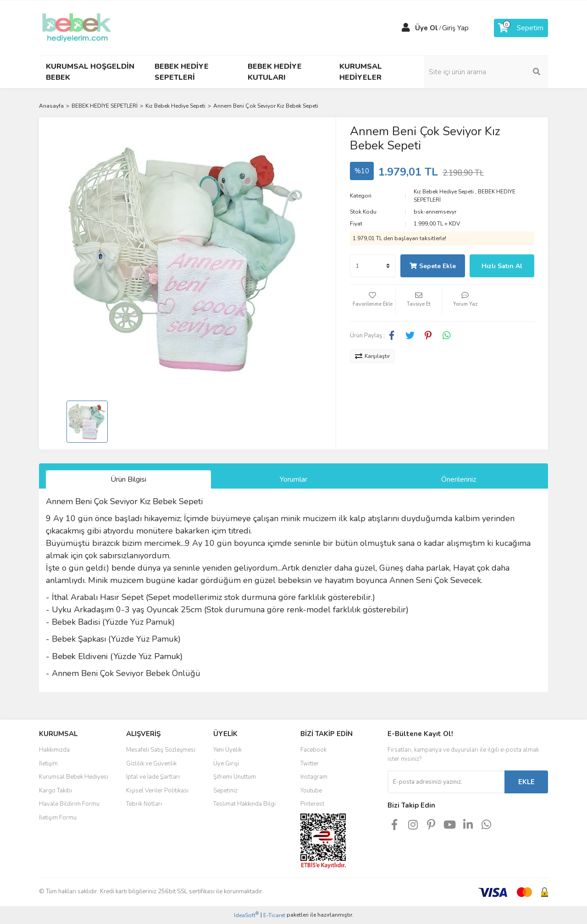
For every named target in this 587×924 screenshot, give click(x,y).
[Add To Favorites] (373, 303)
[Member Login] (406, 28)
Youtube (311, 791)
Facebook (313, 750)
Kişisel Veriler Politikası (157, 791)
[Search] (486, 72)
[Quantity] (373, 266)
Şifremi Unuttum (235, 777)
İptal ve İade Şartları (153, 777)
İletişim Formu (58, 818)
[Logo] (77, 27)
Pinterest (312, 804)
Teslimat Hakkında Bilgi (244, 804)
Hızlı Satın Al (502, 266)
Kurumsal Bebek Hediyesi (74, 777)
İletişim (48, 764)
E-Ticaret (274, 915)
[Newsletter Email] (446, 782)
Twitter (310, 764)
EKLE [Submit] (526, 782)
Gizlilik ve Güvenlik (151, 764)
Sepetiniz (225, 791)
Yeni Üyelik (227, 750)
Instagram (314, 777)
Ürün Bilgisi (128, 479)
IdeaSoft (246, 915)
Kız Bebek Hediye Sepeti (444, 192)
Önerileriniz (459, 479)
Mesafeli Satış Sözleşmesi (161, 750)
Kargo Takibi (55, 791)
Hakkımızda (54, 750)
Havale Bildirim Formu (69, 804)
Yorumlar (293, 479)
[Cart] (521, 28)
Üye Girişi (226, 764)
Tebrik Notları (144, 804)
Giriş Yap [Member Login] (455, 28)
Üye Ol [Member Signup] (426, 28)
